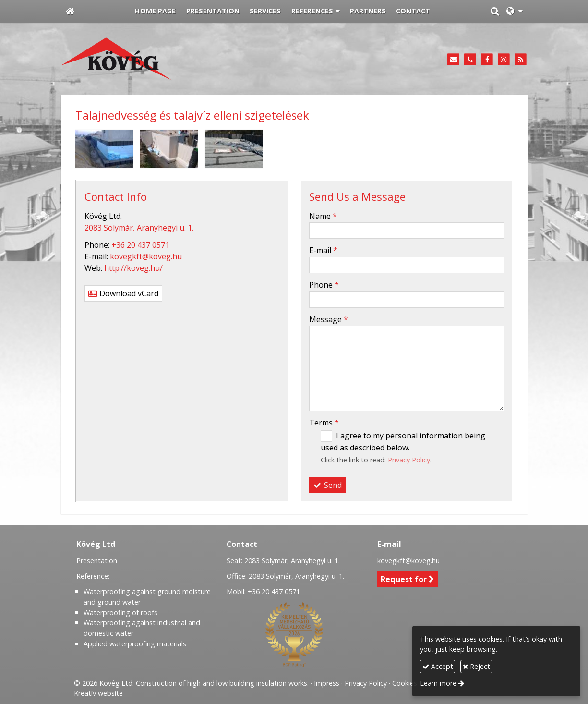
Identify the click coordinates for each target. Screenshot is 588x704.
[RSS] (521, 60)
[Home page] (70, 12)
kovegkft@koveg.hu (146, 256)
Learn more (438, 683)
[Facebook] (487, 60)
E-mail (323, 250)
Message (329, 319)
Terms (324, 423)
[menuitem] (156, 12)
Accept (438, 666)
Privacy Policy (409, 460)
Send (327, 485)
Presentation (97, 561)
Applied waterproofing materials (135, 644)
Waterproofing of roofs (120, 613)
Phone (324, 285)
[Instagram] (504, 60)
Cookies (405, 683)
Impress (327, 683)
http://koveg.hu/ (133, 268)
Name (323, 216)
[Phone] (470, 60)
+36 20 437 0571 (140, 245)
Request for (408, 579)
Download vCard (123, 293)
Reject (476, 666)
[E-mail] (454, 60)
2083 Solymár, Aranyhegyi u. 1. (139, 228)
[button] (514, 12)
